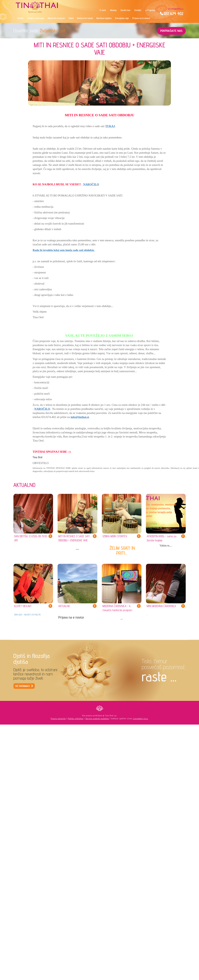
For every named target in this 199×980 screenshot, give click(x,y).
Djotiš (71, 18)
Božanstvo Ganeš (85, 18)
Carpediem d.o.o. (140, 719)
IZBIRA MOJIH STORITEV (115, 536)
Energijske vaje (122, 18)
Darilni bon (126, 10)
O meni (103, 10)
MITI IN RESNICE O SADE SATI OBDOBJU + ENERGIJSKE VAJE (74, 538)
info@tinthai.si (177, 9)
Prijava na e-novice (141, 18)
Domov (21, 18)
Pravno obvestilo (58, 719)
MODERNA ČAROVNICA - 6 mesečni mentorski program (117, 608)
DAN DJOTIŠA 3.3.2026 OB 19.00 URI (31, 538)
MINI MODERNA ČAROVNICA (161, 606)
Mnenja (113, 10)
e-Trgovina (150, 10)
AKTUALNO (64, 606)
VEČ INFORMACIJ (23, 686)
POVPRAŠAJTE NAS (171, 31)
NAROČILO (91, 184)
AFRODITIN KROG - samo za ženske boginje (162, 538)
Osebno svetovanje (36, 18)
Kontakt (138, 10)
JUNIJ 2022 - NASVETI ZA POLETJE (27, 615)
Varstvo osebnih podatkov (97, 719)
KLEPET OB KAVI (23, 606)
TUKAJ (110, 126)
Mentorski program (56, 18)
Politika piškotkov (76, 719)
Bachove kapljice (104, 18)
